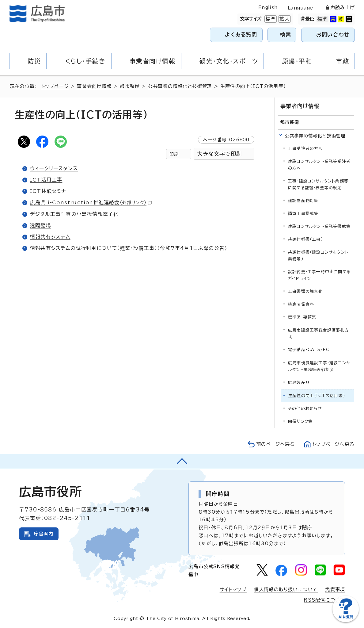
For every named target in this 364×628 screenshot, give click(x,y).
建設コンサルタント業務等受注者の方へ (319, 165)
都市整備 (130, 86)
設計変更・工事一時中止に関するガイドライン (319, 275)
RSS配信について (324, 600)
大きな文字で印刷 (219, 154)
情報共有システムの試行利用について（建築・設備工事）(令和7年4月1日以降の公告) (129, 248)
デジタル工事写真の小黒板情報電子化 (74, 214)
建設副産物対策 (303, 201)
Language (300, 8)
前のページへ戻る (274, 444)
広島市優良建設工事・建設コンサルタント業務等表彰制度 (319, 366)
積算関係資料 (301, 304)
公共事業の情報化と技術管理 (180, 86)
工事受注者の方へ (305, 149)
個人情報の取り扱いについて (286, 590)
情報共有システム (50, 237)
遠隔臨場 (41, 225)
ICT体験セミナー (51, 191)
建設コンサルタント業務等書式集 (319, 226)
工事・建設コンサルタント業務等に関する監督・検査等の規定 (318, 184)
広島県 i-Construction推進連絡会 (91, 202)
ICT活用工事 (46, 180)
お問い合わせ (333, 34)
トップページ (55, 86)
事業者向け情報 (95, 86)
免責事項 (335, 590)
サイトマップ (233, 590)
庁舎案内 (44, 534)
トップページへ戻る (333, 444)
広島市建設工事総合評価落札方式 (318, 333)
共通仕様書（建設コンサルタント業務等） (318, 256)
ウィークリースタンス (54, 168)
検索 (286, 34)
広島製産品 (299, 382)
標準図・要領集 (302, 317)
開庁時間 (218, 494)
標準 (270, 19)
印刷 (174, 154)
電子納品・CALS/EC (309, 350)
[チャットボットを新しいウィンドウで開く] (346, 621)
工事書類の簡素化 (305, 291)
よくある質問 (241, 34)
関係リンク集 (300, 421)
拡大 (284, 19)
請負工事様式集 (303, 214)
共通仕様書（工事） (305, 239)
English (268, 8)
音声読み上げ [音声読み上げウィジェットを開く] (340, 8)
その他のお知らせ (305, 408)
